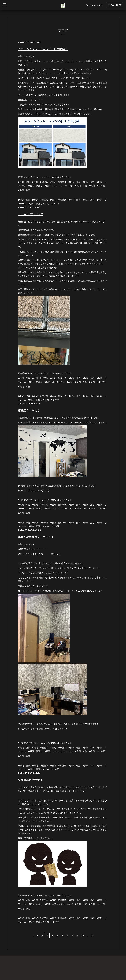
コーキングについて (30, 214)
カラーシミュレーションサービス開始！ (43, 49)
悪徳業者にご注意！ (30, 780)
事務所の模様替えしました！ (36, 537)
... (88, 935)
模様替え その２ (29, 410)
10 (83, 935)
